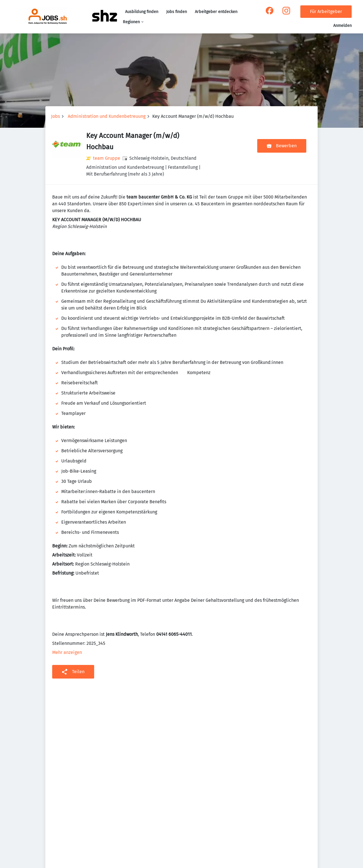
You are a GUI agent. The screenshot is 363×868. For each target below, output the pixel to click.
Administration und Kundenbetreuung (107, 116)
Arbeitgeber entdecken (216, 12)
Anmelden (342, 26)
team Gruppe (107, 158)
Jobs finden (177, 12)
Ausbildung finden (142, 12)
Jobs (55, 116)
